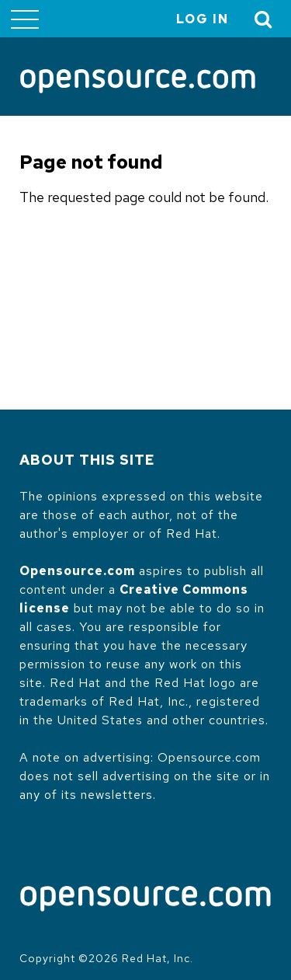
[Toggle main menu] (25, 19)
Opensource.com (77, 571)
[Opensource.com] (138, 82)
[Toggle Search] (264, 19)
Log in (203, 19)
